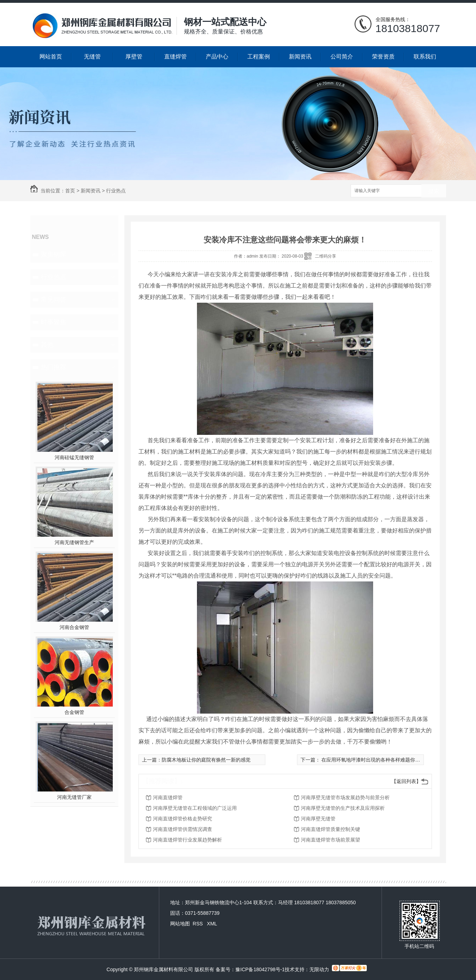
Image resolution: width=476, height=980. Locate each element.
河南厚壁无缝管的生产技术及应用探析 (343, 808)
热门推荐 (54, 367)
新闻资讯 (300, 57)
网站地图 (180, 924)
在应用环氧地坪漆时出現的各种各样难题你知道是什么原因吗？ (390, 760)
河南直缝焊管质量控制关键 (330, 829)
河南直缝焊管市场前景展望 (330, 840)
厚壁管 (134, 57)
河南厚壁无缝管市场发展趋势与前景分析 (345, 797)
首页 (70, 191)
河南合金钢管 (74, 627)
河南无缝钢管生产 (74, 542)
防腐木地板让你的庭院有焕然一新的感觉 (206, 760)
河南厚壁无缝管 (318, 819)
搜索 (434, 191)
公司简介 (342, 57)
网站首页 (51, 57)
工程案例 (259, 57)
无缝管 (92, 57)
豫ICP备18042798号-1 (260, 969)
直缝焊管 (175, 57)
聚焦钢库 (54, 254)
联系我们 (425, 57)
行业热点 (116, 191)
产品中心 (217, 57)
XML (212, 924)
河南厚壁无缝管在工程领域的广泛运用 (195, 808)
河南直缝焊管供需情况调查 (183, 829)
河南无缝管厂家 (74, 797)
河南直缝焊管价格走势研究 (183, 819)
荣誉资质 (383, 57)
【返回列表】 (406, 781)
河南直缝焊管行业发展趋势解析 (187, 840)
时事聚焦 (54, 322)
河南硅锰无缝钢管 (74, 457)
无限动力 (319, 969)
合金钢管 (74, 712)
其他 (47, 345)
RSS (199, 924)
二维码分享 (326, 256)
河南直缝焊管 (168, 797)
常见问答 (54, 300)
